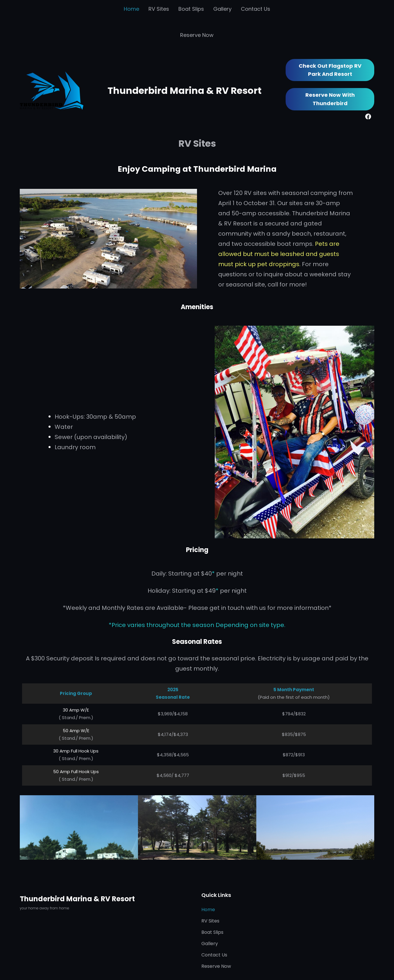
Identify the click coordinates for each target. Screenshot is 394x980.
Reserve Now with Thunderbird (330, 99)
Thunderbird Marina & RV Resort (185, 91)
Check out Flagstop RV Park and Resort (330, 70)
